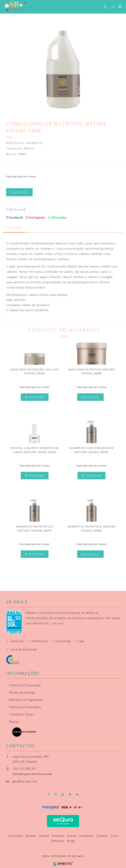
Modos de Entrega (21, 692)
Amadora (58, 836)
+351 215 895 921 (24, 769)
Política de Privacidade (24, 685)
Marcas (13, 722)
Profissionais (40, 641)
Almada (31, 836)
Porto (115, 836)
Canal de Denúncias (24, 649)
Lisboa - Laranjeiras (81, 836)
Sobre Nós (17, 641)
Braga (71, 841)
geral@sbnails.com (25, 781)
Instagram (35, 217)
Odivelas (103, 836)
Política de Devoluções (24, 707)
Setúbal (44, 836)
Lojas (81, 641)
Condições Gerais (20, 714)
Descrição (14, 228)
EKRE (23, 154)
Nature (30, 149)
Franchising (63, 641)
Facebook (15, 217)
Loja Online (16, 836)
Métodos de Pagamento (25, 700)
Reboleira (58, 841)
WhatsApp (57, 217)
